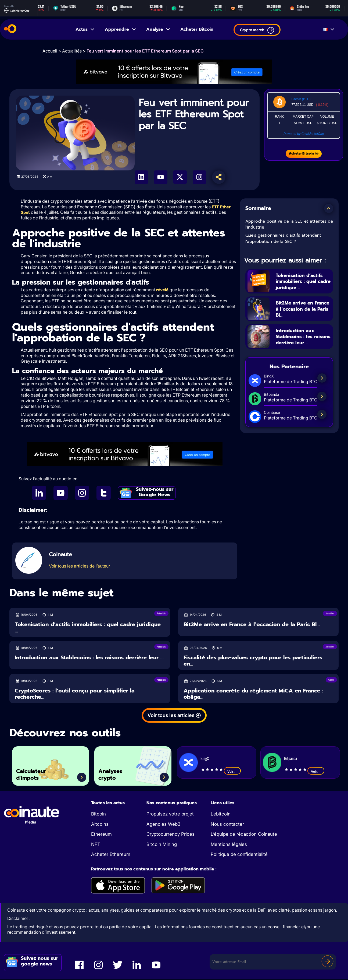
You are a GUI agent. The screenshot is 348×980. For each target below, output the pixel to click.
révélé (162, 290)
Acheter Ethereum (111, 855)
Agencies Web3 (163, 825)
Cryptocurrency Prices (171, 835)
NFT (96, 845)
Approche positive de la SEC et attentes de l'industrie (289, 224)
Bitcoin (98, 815)
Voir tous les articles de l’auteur (80, 567)
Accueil (50, 51)
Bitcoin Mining (162, 845)
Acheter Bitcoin (197, 29)
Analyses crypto (114, 774)
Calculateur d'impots (35, 774)
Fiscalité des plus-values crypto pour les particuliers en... (253, 661)
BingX (205, 759)
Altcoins (100, 825)
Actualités (72, 51)
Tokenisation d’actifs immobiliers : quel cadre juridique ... (303, 281)
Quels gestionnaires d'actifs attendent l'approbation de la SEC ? (283, 238)
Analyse (158, 29)
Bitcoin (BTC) (301, 99)
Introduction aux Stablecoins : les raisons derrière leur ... (303, 340)
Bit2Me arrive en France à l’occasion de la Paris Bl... (301, 309)
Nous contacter (227, 825)
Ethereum (101, 835)
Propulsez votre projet (170, 815)
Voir (232, 772)
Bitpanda (290, 759)
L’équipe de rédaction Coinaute (244, 835)
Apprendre (121, 29)
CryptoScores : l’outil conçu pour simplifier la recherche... (75, 694)
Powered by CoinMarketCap (304, 134)
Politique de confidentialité (239, 855)
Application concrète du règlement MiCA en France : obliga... (253, 694)
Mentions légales (229, 845)
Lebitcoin (221, 815)
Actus (85, 29)
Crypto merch (257, 30)
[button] (329, 208)
